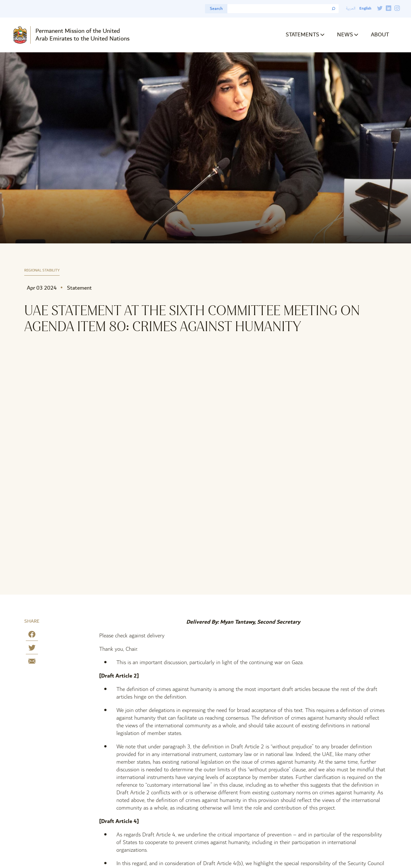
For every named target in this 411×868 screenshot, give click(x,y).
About (380, 35)
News (345, 35)
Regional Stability (42, 271)
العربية (351, 8)
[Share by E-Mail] (32, 662)
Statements (302, 35)
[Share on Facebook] (32, 636)
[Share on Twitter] (32, 649)
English (365, 8)
